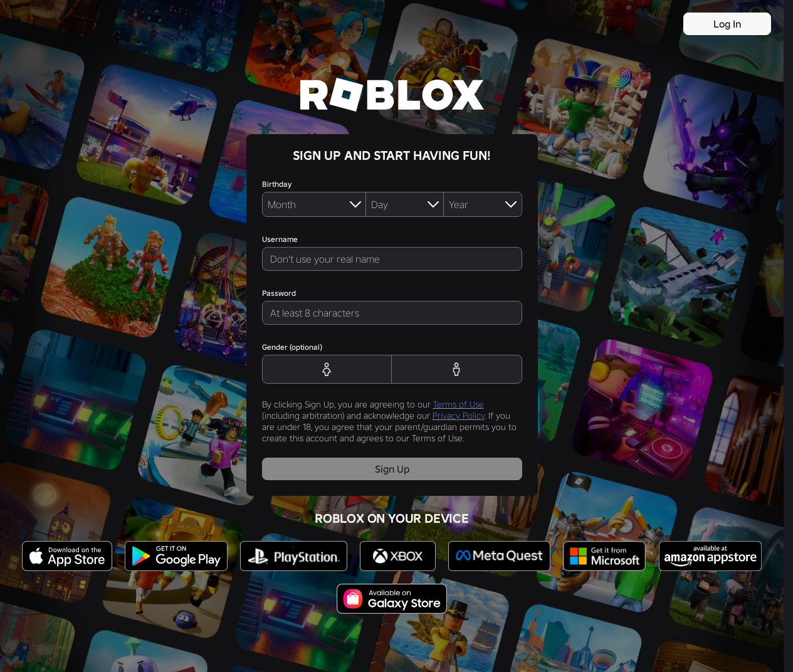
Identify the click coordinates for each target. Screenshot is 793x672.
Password (279, 293)
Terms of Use (459, 404)
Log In (727, 24)
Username (280, 239)
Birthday (277, 184)
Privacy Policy (459, 416)
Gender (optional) (292, 347)
